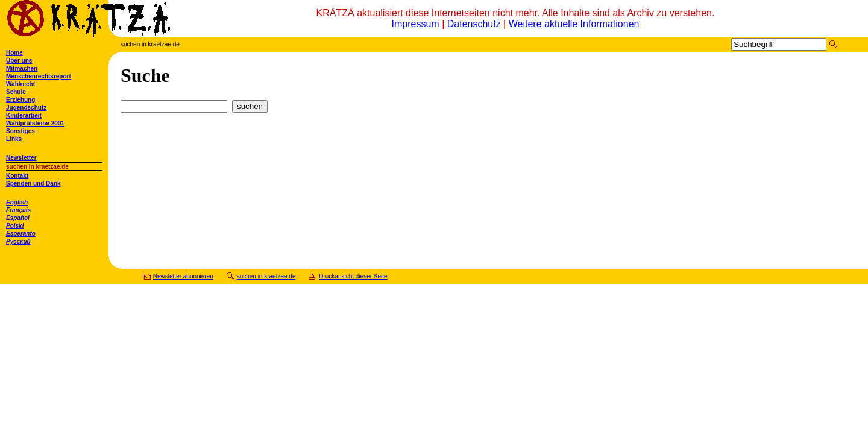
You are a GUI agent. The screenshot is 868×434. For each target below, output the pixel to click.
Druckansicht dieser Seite (353, 276)
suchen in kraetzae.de (266, 276)
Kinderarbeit (24, 115)
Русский (18, 241)
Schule (16, 92)
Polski (15, 226)
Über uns (19, 61)
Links (14, 139)
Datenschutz (474, 24)
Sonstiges (20, 131)
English (17, 202)
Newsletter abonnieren (183, 276)
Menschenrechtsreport (39, 76)
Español (18, 218)
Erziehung (20, 100)
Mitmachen (22, 68)
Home (14, 53)
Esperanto (21, 234)
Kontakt (17, 176)
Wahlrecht (20, 84)
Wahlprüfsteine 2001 (35, 123)
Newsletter (21, 158)
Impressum (416, 24)
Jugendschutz (26, 108)
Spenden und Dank (33, 184)
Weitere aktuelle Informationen (574, 24)
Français (18, 210)
